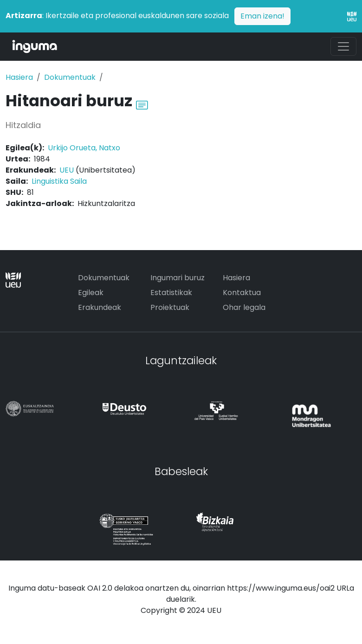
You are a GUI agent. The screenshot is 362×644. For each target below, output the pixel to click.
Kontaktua (242, 293)
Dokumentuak (70, 77)
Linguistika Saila (59, 181)
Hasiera (19, 77)
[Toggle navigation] (343, 46)
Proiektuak (170, 307)
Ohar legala (244, 307)
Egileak (91, 293)
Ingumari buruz (178, 278)
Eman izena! (262, 16)
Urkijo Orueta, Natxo (84, 148)
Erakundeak (100, 307)
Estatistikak (171, 293)
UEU (67, 170)
